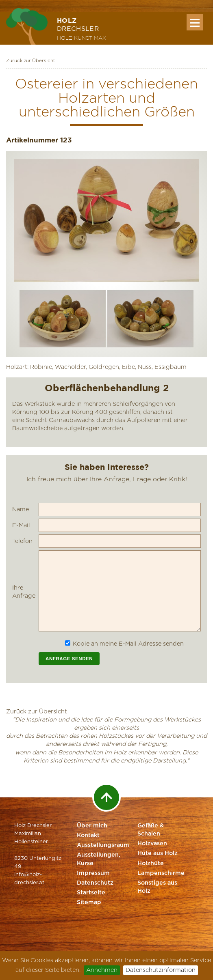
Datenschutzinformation (161, 970)
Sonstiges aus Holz (157, 887)
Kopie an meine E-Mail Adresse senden (128, 644)
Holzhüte (151, 864)
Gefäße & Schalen (151, 830)
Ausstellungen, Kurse (99, 859)
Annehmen (102, 970)
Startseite (91, 893)
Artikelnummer (32, 140)
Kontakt (88, 836)
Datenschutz (95, 883)
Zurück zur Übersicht (31, 61)
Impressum (93, 873)
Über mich (92, 826)
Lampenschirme (161, 873)
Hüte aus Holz (158, 853)
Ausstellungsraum (100, 845)
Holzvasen (152, 844)
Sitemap (89, 902)
